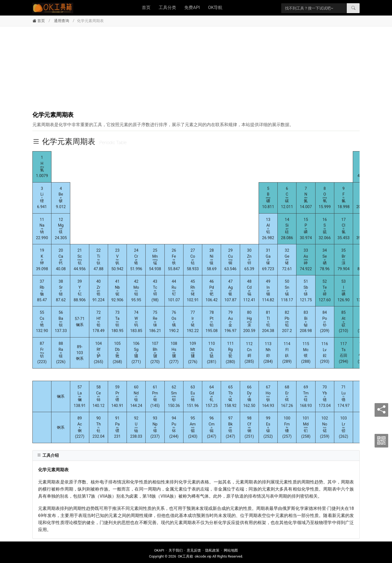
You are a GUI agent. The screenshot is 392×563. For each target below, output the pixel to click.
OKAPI (159, 550)
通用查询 (62, 21)
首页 (146, 7)
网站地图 (231, 550)
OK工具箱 (185, 556)
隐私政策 (212, 550)
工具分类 (167, 7)
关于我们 (176, 550)
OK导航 (215, 7)
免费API (192, 7)
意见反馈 (194, 550)
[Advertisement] (196, 67)
